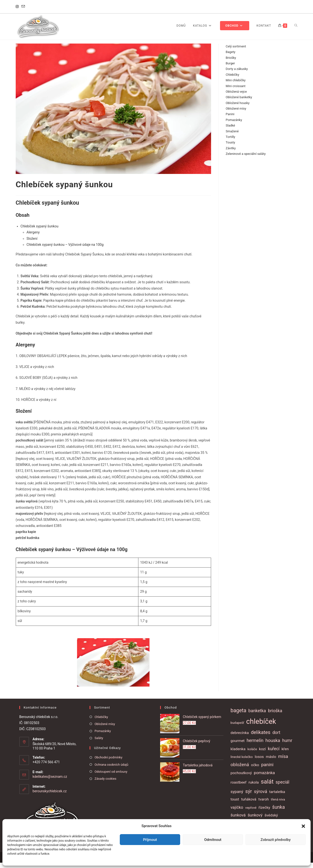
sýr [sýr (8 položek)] (249, 797)
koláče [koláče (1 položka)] (252, 755)
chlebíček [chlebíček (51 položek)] (261, 727)
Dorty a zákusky (237, 74)
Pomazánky (234, 125)
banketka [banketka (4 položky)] (257, 716)
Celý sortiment (236, 52)
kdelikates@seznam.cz (50, 782)
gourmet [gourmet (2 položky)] (238, 746)
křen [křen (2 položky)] (285, 755)
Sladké (231, 131)
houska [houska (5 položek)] (273, 746)
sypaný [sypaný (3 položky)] (237, 797)
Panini (230, 120)
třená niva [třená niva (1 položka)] (278, 805)
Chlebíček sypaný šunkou (39, 232)
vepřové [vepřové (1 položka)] (251, 813)
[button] (303, 826)
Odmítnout (213, 840)
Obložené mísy (236, 114)
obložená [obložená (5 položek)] (240, 770)
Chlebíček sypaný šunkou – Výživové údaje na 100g (65, 250)
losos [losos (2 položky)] (259, 762)
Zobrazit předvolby (276, 840)
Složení (32, 244)
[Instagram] (18, 7)
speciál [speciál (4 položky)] (282, 788)
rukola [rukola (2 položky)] (254, 788)
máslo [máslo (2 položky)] (271, 762)
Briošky (231, 63)
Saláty (99, 744)
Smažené (232, 137)
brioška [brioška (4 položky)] (275, 716)
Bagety (231, 57)
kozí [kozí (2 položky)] (263, 755)
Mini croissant (236, 91)
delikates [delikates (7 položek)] (261, 738)
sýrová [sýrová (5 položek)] (261, 797)
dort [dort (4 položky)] (276, 738)
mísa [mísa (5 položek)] (283, 762)
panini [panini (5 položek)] (267, 770)
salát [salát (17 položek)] (267, 787)
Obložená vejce (236, 97)
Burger (230, 69)
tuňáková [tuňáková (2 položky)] (249, 805)
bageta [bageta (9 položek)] (238, 716)
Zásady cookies (105, 784)
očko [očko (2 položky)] (255, 771)
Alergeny (33, 238)
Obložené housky (238, 108)
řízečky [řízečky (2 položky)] (264, 813)
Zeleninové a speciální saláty (246, 159)
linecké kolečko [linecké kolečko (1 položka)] (242, 762)
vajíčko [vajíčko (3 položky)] (237, 813)
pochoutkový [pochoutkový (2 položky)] (241, 778)
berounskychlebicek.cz (50, 797)
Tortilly (231, 142)
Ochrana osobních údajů (111, 770)
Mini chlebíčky (236, 86)
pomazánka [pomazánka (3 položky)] (264, 778)
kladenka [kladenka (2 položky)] (238, 755)
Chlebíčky (233, 80)
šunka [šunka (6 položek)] (278, 812)
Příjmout (150, 840)
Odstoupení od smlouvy (111, 777)
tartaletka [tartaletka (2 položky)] (277, 797)
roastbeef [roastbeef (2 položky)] (239, 788)
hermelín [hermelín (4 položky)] (255, 746)
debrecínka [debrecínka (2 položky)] (240, 738)
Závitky (231, 153)
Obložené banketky (239, 103)
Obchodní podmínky (108, 763)
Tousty (231, 148)
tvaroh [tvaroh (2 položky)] (264, 805)
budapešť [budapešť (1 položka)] (237, 728)
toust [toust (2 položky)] (235, 805)
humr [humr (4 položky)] (287, 746)
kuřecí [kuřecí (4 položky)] (274, 754)
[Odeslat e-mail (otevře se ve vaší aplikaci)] (23, 7)
